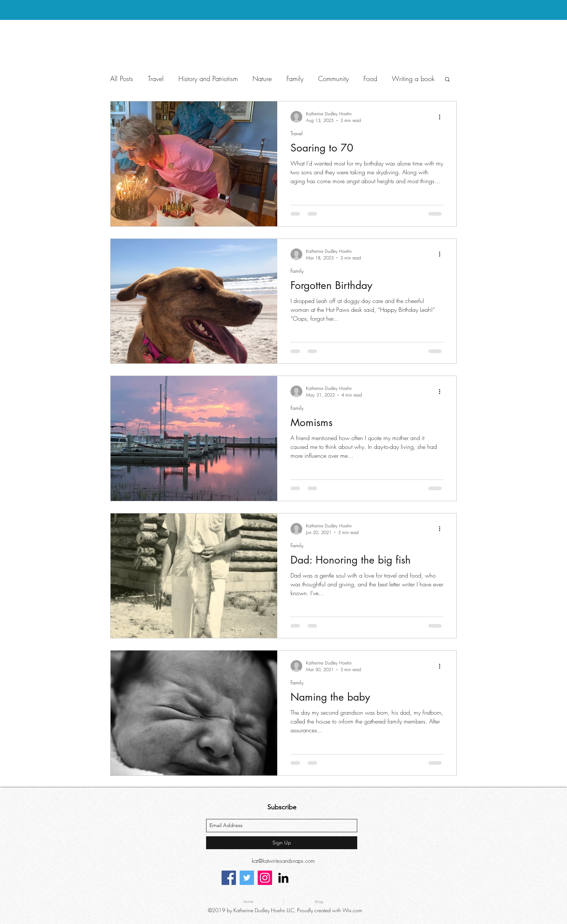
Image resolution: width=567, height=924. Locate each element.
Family (295, 79)
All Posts (122, 79)
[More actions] (442, 117)
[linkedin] (283, 878)
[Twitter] (247, 878)
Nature (262, 79)
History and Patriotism (208, 79)
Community (333, 79)
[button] (447, 80)
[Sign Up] (282, 843)
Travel (156, 79)
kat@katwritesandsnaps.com (283, 861)
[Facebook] (229, 878)
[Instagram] (265, 878)
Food (370, 79)
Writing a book (413, 79)
